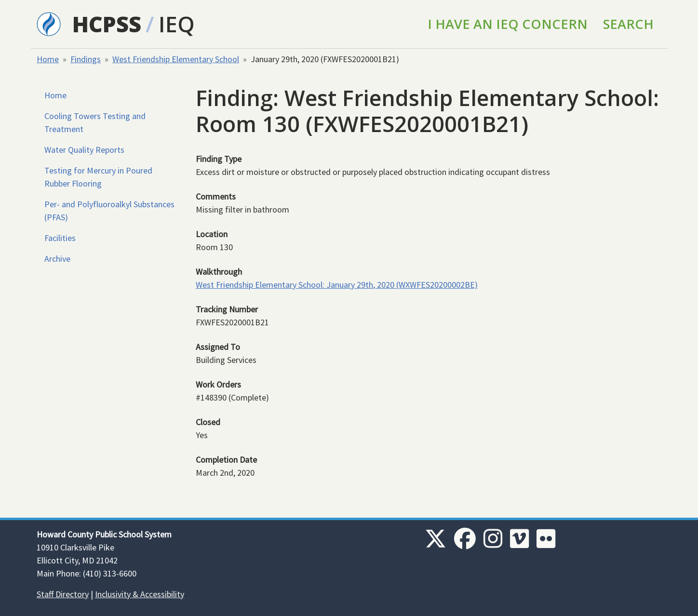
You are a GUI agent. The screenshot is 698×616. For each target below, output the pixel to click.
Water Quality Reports (84, 150)
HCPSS (107, 24)
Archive (57, 259)
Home (48, 59)
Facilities (60, 238)
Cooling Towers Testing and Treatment (95, 122)
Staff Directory (63, 594)
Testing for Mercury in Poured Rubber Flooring (98, 177)
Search (628, 24)
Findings (86, 59)
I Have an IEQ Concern (508, 24)
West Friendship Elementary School (176, 59)
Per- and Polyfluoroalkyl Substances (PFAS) (109, 211)
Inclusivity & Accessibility (140, 594)
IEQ (177, 24)
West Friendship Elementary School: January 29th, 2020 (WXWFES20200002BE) (337, 285)
